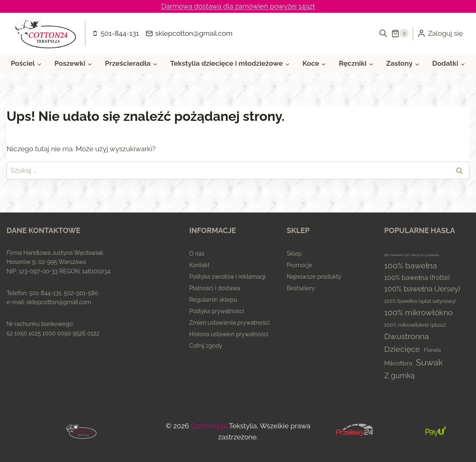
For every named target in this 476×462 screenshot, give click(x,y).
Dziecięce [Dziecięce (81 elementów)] (402, 349)
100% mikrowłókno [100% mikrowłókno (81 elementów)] (419, 313)
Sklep (294, 254)
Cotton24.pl (209, 426)
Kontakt (199, 265)
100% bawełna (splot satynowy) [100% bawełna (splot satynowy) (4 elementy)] (420, 301)
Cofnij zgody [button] (206, 346)
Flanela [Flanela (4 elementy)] (432, 350)
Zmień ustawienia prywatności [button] (229, 323)
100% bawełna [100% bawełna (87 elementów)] (411, 266)
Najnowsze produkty (314, 277)
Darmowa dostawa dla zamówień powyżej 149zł (238, 6)
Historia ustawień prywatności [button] (229, 334)
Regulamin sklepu (213, 300)
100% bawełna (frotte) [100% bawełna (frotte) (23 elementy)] (417, 278)
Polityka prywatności (217, 311)
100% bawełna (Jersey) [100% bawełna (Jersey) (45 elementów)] (422, 289)
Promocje (299, 265)
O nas (197, 254)
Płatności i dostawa (215, 288)
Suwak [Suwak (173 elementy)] (430, 362)
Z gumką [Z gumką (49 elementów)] (400, 375)
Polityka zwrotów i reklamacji (228, 277)
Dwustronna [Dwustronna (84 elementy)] (407, 336)
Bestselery (301, 288)
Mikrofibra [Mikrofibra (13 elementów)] (398, 363)
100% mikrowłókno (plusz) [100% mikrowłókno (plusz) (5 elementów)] (415, 325)
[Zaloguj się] (440, 33)
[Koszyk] (400, 33)
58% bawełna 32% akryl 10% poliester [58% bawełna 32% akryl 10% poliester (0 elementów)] (412, 255)
